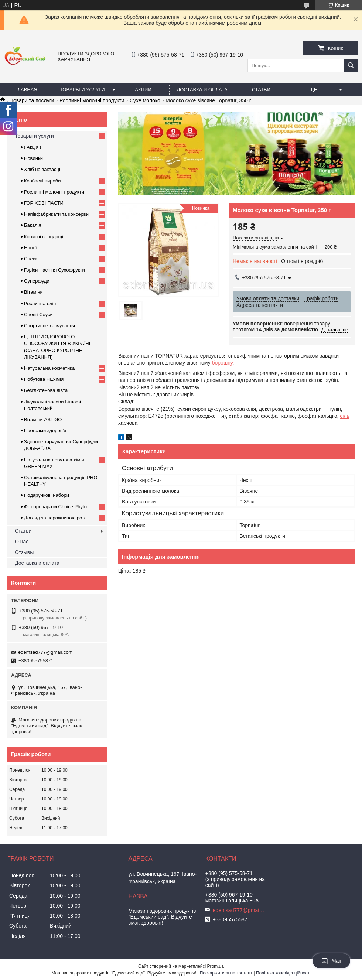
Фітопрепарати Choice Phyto (55, 507)
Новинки (33, 158)
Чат (331, 961)
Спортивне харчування (49, 326)
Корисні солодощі (44, 237)
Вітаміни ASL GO (43, 419)
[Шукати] (351, 66)
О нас (22, 542)
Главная (26, 90)
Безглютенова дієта (46, 390)
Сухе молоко (145, 100)
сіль (345, 416)
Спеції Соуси (38, 315)
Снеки (31, 259)
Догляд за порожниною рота (55, 518)
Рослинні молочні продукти (92, 100)
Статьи (261, 90)
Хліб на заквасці (42, 169)
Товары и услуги (82, 90)
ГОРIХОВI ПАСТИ (44, 203)
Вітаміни (33, 292)
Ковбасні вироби (42, 181)
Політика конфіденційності (283, 973)
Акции (143, 90)
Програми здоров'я (45, 431)
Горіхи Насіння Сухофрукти (54, 270)
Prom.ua (216, 966)
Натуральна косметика (49, 368)
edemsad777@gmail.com (45, 652)
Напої (30, 248)
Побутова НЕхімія (44, 379)
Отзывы (24, 552)
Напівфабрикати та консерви (56, 214)
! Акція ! (33, 147)
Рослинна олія (40, 303)
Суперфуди (37, 281)
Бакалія (33, 225)
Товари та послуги (32, 100)
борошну (222, 363)
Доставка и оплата (202, 90)
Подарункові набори (47, 495)
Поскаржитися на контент (226, 973)
